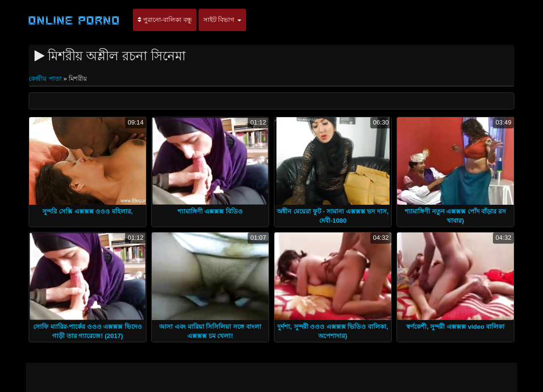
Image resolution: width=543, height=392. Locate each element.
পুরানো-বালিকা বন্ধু (165, 20)
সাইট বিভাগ (222, 20)
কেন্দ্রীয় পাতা (46, 79)
